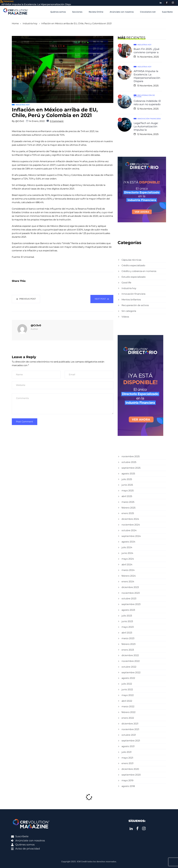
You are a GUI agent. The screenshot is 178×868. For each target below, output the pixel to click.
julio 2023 (127, 616)
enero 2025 (128, 513)
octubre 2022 (129, 667)
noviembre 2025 (131, 456)
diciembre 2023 (130, 587)
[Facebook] (167, 3)
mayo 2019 (127, 780)
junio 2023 (127, 621)
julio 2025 (127, 479)
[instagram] (173, 3)
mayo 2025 (128, 491)
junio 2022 (127, 689)
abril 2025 (127, 496)
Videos (125, 317)
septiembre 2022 (131, 672)
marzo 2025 (128, 502)
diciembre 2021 (130, 724)
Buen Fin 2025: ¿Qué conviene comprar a (147, 51)
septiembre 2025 (131, 468)
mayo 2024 (128, 559)
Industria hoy (30, 23)
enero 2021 (128, 763)
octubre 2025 (129, 462)
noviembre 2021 (130, 729)
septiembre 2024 (131, 536)
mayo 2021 (127, 758)
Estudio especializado (134, 277)
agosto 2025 (128, 474)
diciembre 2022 (130, 655)
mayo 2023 (128, 627)
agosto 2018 (128, 786)
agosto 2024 (128, 542)
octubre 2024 (129, 530)
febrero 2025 (128, 508)
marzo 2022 (128, 706)
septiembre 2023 (131, 604)
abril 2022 (127, 701)
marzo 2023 (128, 638)
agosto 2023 (128, 610)
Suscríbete (167, 12)
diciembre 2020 (130, 769)
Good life (126, 283)
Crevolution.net (148, 12)
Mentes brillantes (131, 300)
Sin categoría (129, 311)
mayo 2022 (128, 695)
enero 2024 (128, 582)
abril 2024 (127, 565)
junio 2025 (127, 485)
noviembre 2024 (131, 525)
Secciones (77, 12)
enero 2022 (128, 718)
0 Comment (57, 121)
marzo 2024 (128, 570)
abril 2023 (127, 633)
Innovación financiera (133, 294)
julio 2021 (127, 752)
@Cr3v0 (20, 121)
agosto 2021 (128, 746)
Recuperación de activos (135, 305)
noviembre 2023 (131, 593)
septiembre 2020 (131, 775)
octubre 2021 (129, 735)
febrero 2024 (129, 576)
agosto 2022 (128, 678)
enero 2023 (128, 650)
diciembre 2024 (130, 519)
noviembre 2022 (131, 661)
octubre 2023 (129, 599)
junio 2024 (127, 553)
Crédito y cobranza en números (139, 271)
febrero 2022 (128, 712)
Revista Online (96, 12)
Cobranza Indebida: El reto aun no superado (147, 103)
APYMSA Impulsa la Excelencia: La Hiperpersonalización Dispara (147, 76)
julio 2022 (127, 684)
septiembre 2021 (131, 741)
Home (15, 23)
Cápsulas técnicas (131, 260)
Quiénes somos (58, 12)
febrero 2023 (128, 644)
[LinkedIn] (161, 3)
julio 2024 (127, 547)
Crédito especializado (133, 265)
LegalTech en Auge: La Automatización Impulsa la (146, 126)
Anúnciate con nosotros (122, 12)
